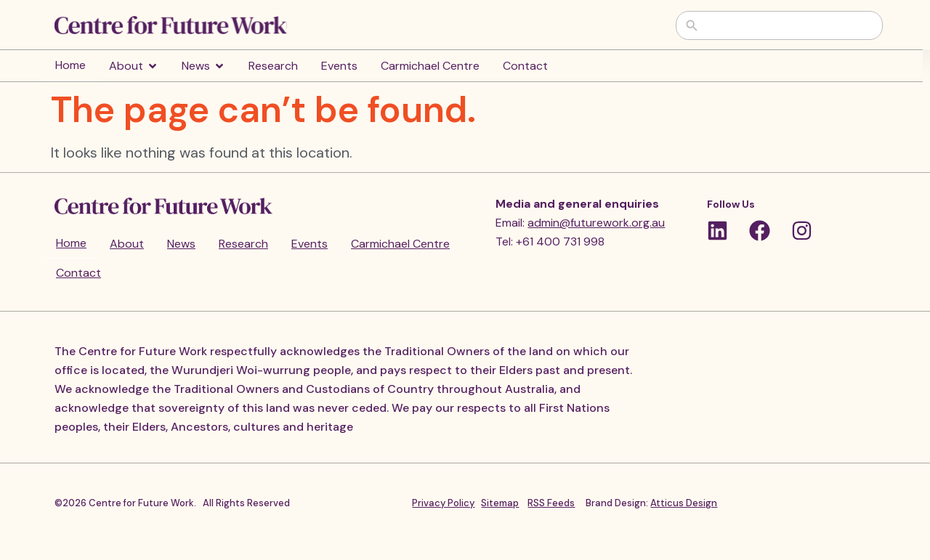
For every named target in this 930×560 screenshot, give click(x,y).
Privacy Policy (443, 503)
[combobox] (790, 25)
